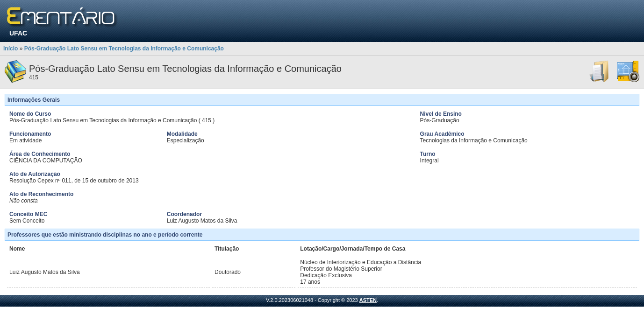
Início (11, 49)
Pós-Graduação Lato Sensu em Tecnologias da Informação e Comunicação (124, 49)
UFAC (18, 33)
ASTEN (368, 300)
